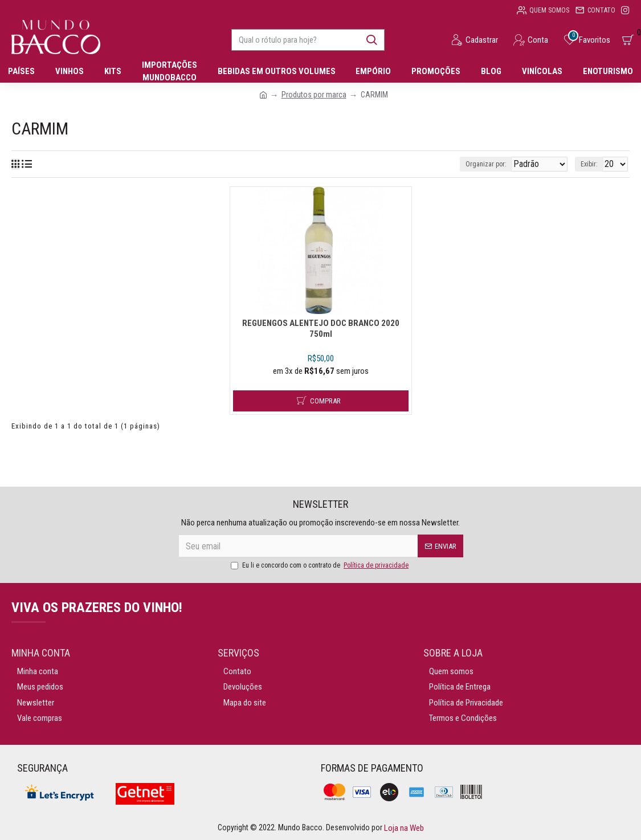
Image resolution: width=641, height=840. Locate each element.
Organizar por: (471, 164)
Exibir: (593, 164)
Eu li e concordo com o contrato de (320, 565)
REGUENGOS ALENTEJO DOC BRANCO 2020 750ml (321, 373)
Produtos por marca (314, 95)
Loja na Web (403, 828)
